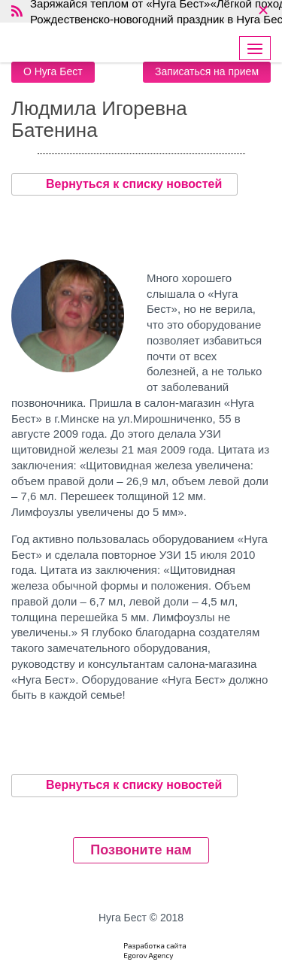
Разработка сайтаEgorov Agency (155, 951)
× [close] (263, 11)
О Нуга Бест (53, 71)
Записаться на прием (207, 71)
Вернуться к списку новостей (124, 184)
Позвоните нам (141, 850)
